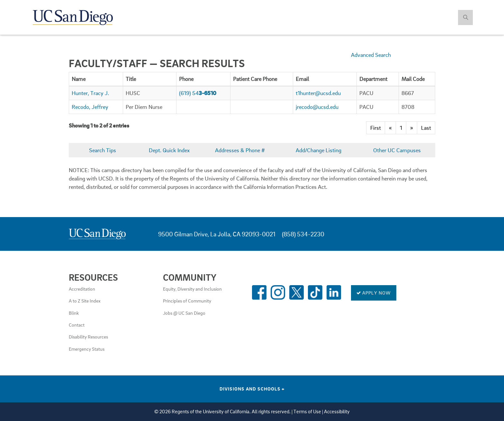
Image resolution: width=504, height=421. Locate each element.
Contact (77, 325)
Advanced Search (371, 55)
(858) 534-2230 (303, 234)
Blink (74, 313)
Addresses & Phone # (240, 150)
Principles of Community (187, 301)
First (376, 128)
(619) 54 (198, 93)
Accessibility (337, 412)
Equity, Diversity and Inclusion (192, 289)
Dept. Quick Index (169, 150)
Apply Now (374, 293)
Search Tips (103, 150)
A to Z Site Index (85, 301)
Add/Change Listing (319, 150)
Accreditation (82, 289)
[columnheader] (96, 79)
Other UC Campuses (397, 150)
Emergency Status (87, 349)
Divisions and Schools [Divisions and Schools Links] (252, 389)
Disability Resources (88, 337)
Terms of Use (307, 412)
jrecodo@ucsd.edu (317, 107)
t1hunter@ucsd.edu (318, 93)
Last (426, 128)
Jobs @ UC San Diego (184, 313)
